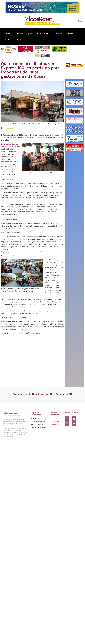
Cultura (20, 34)
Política (49, 34)
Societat (9, 34)
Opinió (38, 34)
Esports (29, 34)
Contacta (21, 40)
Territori (9, 40)
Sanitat (61, 34)
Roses (72, 34)
